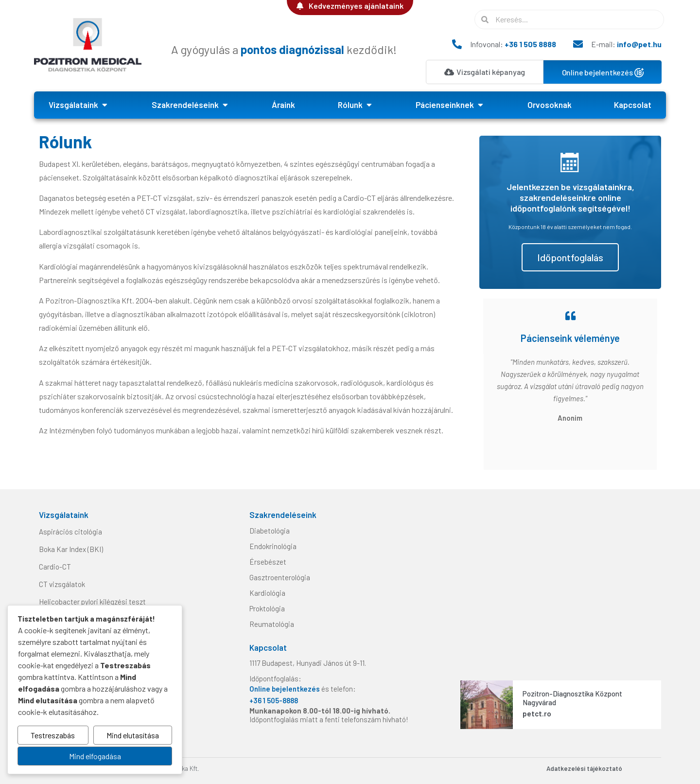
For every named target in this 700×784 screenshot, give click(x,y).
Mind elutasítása (133, 735)
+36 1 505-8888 (274, 700)
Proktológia (267, 608)
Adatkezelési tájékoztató (584, 768)
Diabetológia (270, 531)
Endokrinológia (273, 546)
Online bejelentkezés (285, 689)
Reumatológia (272, 624)
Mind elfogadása (95, 756)
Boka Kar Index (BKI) (71, 549)
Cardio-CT (55, 567)
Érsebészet (268, 562)
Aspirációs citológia (70, 532)
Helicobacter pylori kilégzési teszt (92, 602)
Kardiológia (267, 593)
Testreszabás (53, 735)
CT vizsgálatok (62, 584)
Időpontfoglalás (570, 257)
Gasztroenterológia (280, 577)
